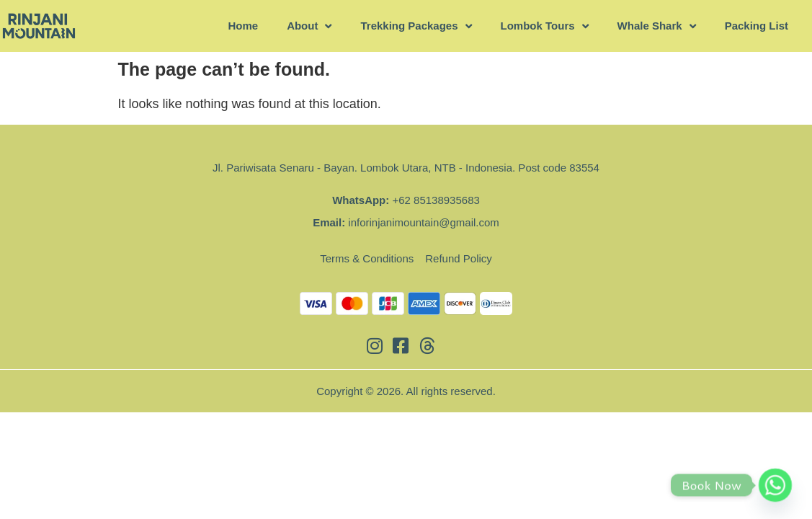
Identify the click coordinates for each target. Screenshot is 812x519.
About (309, 26)
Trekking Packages (416, 26)
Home (243, 26)
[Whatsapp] (775, 485)
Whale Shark (657, 26)
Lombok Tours (545, 26)
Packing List (757, 26)
